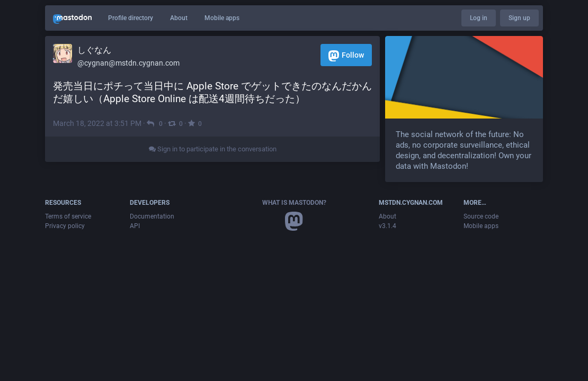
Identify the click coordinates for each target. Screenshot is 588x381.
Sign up (519, 18)
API (135, 226)
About (179, 18)
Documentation (152, 216)
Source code (481, 216)
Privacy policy (65, 226)
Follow (346, 56)
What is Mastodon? (294, 203)
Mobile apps (222, 18)
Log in (479, 18)
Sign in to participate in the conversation (213, 149)
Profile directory (131, 18)
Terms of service (68, 216)
